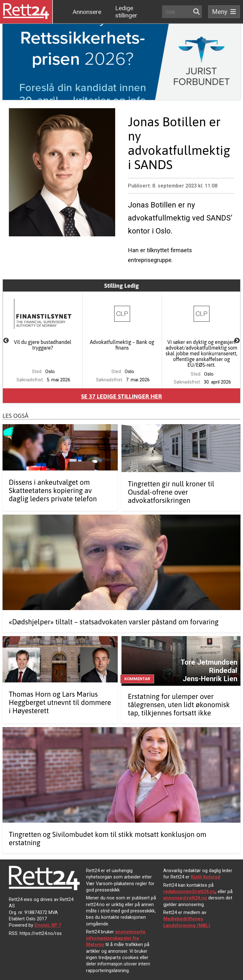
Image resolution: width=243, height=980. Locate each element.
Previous (6, 341)
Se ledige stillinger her (121, 396)
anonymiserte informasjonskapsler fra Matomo (116, 938)
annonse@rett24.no (185, 898)
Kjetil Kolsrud (206, 877)
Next (237, 341)
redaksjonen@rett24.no (189, 891)
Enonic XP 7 (48, 925)
